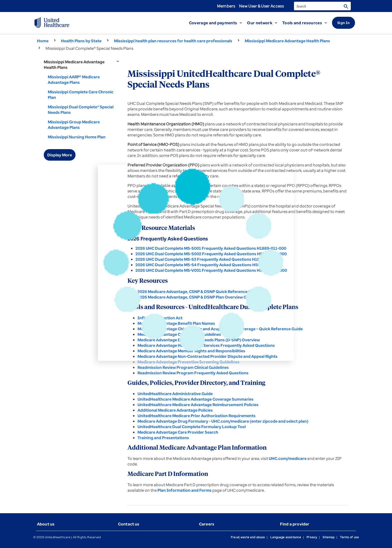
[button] (218, 23)
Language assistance (286, 537)
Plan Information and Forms (184, 490)
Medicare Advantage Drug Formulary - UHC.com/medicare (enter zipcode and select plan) (223, 421)
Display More (60, 155)
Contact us (129, 524)
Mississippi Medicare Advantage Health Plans (287, 41)
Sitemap (328, 537)
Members (226, 6)
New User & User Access (261, 6)
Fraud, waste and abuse (248, 537)
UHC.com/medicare (288, 458)
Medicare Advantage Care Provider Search (178, 432)
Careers (207, 524)
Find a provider (295, 524)
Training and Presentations (163, 438)
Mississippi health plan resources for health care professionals (173, 41)
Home (43, 41)
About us (46, 524)
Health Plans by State (81, 41)
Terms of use (349, 537)
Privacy (312, 537)
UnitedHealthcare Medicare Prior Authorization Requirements (196, 416)
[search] (322, 6)
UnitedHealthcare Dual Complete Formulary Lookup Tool (192, 427)
